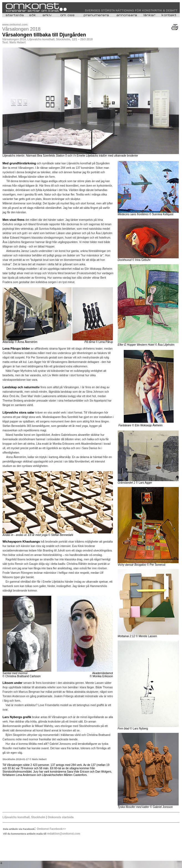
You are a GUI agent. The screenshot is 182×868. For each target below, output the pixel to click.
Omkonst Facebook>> (51, 829)
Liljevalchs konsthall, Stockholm (24, 817)
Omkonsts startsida (60, 817)
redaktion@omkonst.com (64, 834)
